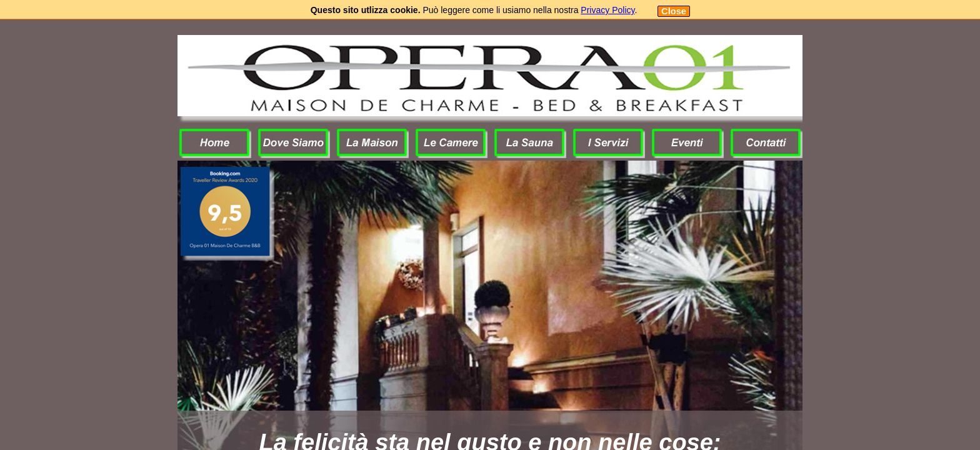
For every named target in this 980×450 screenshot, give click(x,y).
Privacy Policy (607, 10)
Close (674, 11)
